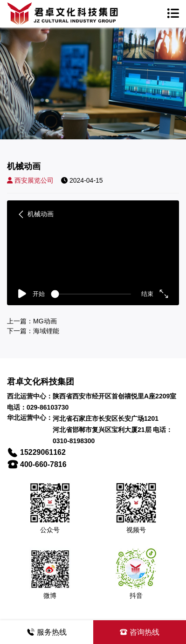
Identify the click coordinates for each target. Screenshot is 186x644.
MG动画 (45, 321)
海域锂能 (46, 331)
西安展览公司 (30, 180)
